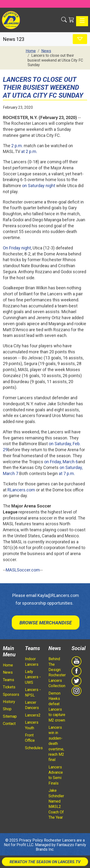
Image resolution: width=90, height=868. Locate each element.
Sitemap (10, 716)
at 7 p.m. (67, 473)
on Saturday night (39, 186)
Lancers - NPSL (33, 692)
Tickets (9, 687)
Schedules (34, 748)
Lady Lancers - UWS (33, 677)
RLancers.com (21, 490)
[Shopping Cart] (71, 20)
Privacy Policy (31, 840)
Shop (7, 709)
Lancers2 (33, 715)
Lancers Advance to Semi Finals (56, 775)
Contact (9, 724)
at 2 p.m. (29, 151)
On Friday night (17, 248)
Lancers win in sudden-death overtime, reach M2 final (56, 744)
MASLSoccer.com (23, 570)
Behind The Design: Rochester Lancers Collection (57, 672)
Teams (9, 680)
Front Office (30, 738)
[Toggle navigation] (82, 21)
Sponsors (11, 694)
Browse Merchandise (46, 623)
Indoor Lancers (32, 662)
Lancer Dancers (32, 705)
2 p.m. (17, 146)
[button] (64, 20)
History (9, 702)
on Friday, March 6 (61, 462)
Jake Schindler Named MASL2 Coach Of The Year (56, 804)
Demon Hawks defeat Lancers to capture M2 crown (57, 707)
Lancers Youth (32, 725)
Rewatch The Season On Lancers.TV (45, 862)
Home (8, 665)
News (8, 672)
